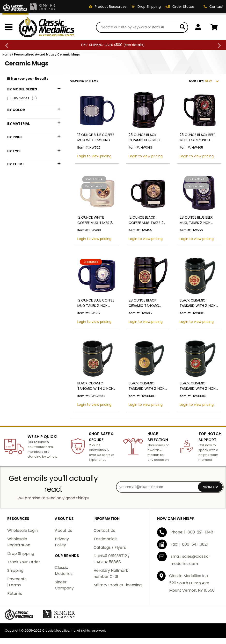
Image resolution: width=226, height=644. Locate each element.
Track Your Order (24, 562)
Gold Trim (22, 281)
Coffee (19, 265)
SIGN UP (210, 487)
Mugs (18, 241)
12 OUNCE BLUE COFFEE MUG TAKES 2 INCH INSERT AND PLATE (96, 303)
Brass (18, 165)
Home (7, 54)
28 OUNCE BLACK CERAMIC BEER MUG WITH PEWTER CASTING (147, 138)
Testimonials (106, 539)
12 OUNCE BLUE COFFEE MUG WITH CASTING (96, 137)
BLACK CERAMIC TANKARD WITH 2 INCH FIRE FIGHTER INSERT (95, 386)
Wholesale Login (22, 530)
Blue (17, 127)
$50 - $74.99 (25, 210)
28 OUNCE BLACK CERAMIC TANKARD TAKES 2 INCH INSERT (145, 303)
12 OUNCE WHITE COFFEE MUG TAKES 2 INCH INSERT (95, 220)
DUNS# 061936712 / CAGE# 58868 (112, 559)
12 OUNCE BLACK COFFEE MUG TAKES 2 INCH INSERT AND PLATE (147, 220)
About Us (63, 530)
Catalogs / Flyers (110, 547)
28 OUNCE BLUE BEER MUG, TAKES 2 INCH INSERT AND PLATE (196, 220)
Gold (18, 135)
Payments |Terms (17, 582)
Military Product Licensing (118, 585)
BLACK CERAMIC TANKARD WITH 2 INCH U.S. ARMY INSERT (147, 386)
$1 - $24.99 (23, 194)
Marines (20, 289)
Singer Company (64, 585)
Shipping (15, 570)
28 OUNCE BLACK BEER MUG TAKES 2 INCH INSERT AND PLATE (198, 138)
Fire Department (27, 273)
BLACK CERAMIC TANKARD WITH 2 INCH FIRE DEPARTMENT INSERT (198, 303)
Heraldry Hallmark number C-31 (111, 573)
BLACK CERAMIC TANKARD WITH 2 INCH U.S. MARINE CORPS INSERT (198, 386)
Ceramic (21, 173)
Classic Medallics (64, 571)
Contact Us (104, 530)
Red (17, 143)
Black (18, 119)
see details (134, 45)
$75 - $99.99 (25, 218)
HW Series (22, 98)
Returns (15, 593)
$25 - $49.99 (25, 202)
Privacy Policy (62, 542)
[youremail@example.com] (157, 487)
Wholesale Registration (19, 542)
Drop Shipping (21, 553)
